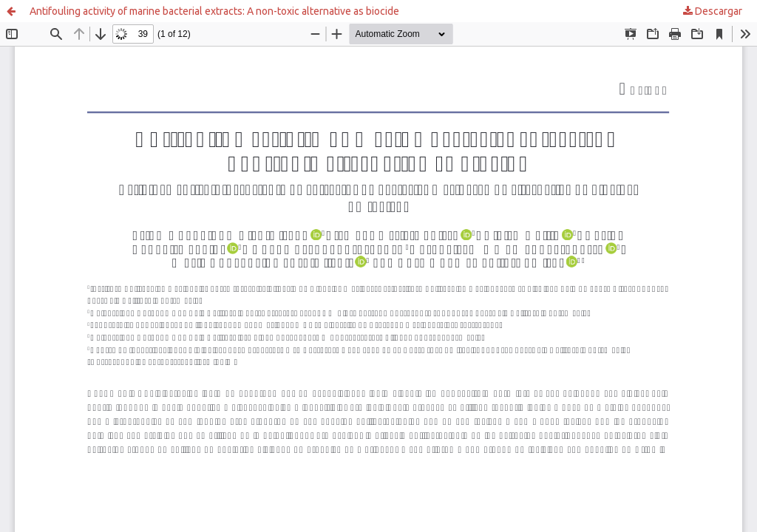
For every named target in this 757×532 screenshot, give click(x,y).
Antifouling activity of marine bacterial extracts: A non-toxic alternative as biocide (214, 11)
